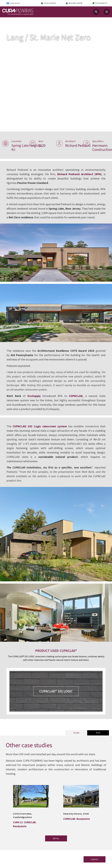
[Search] (96, 12)
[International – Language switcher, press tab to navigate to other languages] (15, 3)
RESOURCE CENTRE (75, 3)
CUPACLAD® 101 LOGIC (56, 691)
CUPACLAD (76, 396)
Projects (14, 20)
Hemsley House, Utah (76, 814)
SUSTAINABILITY (101, 3)
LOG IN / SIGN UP (50, 3)
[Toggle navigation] (107, 12)
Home (5, 20)
